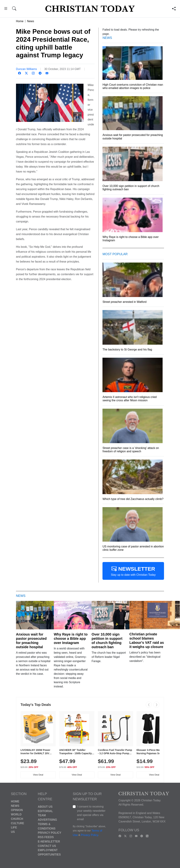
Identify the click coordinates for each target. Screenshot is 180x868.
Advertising (47, 820)
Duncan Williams (26, 69)
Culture (17, 823)
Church (17, 819)
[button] (6, 9)
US (13, 832)
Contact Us (47, 846)
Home (20, 21)
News (31, 21)
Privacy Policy (50, 833)
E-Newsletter (49, 842)
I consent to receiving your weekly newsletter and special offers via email (91, 813)
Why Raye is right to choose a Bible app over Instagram (71, 639)
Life (14, 827)
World (16, 814)
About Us (45, 807)
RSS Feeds (46, 837)
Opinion (17, 810)
